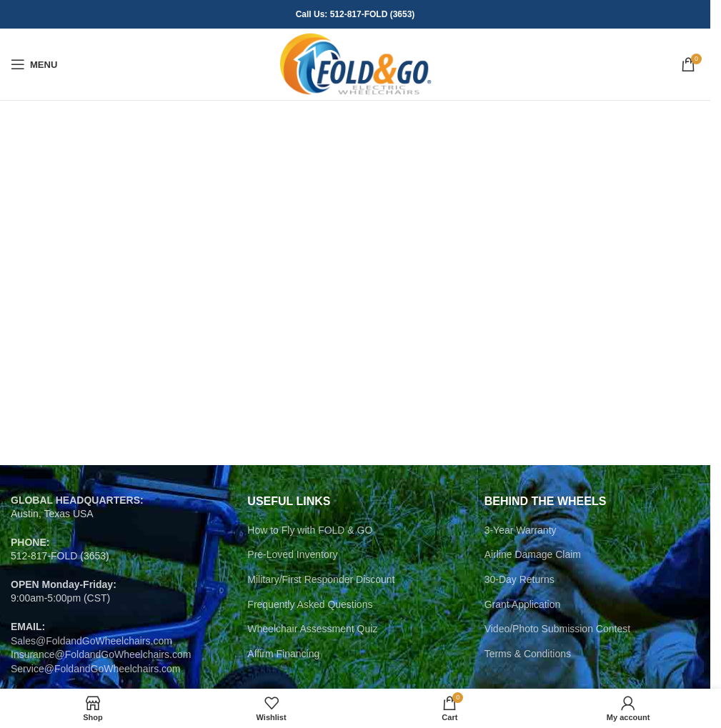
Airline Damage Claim (533, 554)
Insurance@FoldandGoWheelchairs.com (101, 654)
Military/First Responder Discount (321, 579)
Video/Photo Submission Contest (557, 629)
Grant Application (523, 604)
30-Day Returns (519, 579)
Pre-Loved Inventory (292, 554)
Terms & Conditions (528, 654)
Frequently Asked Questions (310, 604)
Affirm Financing (283, 654)
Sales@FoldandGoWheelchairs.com (91, 641)
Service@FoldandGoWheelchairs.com (96, 669)
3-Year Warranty (521, 530)
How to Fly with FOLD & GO (310, 530)
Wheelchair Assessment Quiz (312, 629)
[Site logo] (355, 64)
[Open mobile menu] (34, 64)
